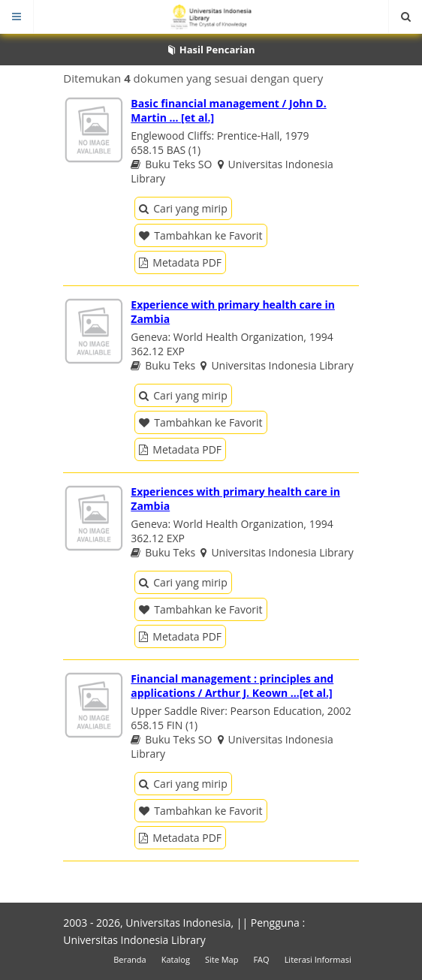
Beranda (130, 959)
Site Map (222, 959)
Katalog (176, 959)
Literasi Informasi (318, 959)
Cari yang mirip (183, 208)
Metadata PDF (180, 262)
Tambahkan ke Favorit (200, 235)
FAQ (261, 959)
